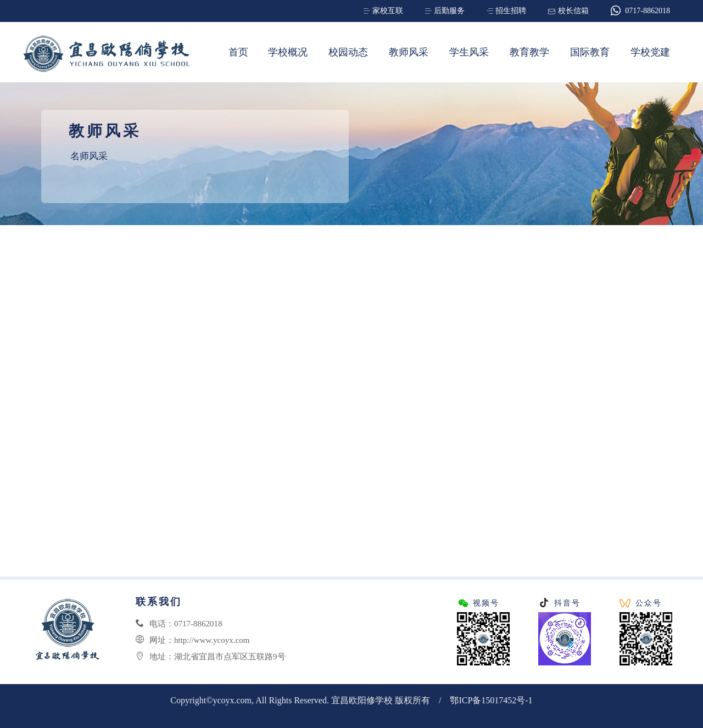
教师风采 (409, 52)
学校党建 (650, 52)
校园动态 (348, 52)
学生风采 (469, 52)
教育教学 (529, 52)
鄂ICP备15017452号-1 (491, 700)
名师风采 (89, 156)
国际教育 (590, 52)
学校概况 (288, 52)
